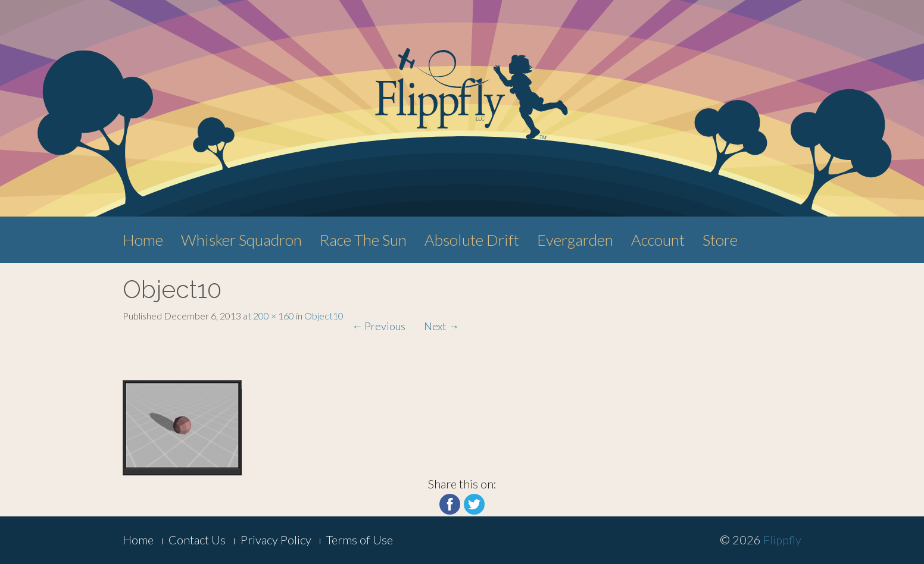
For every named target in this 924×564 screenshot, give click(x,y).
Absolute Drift (472, 240)
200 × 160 (274, 316)
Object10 (324, 316)
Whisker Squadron (241, 240)
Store (720, 240)
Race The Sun (363, 240)
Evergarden (575, 240)
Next (441, 326)
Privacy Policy (276, 540)
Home (143, 240)
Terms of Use (360, 540)
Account (658, 240)
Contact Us (197, 540)
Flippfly (782, 540)
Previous (379, 326)
